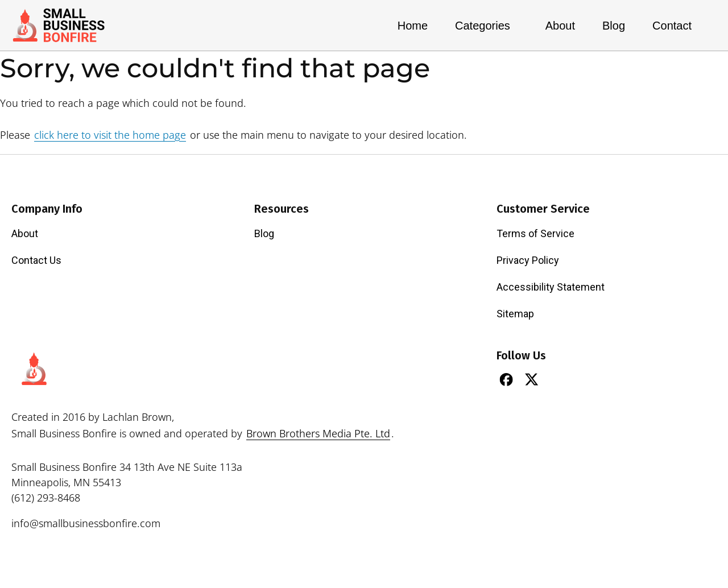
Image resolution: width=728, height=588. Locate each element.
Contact (672, 26)
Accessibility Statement (551, 287)
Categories (487, 26)
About (560, 26)
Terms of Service (535, 233)
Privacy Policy (528, 260)
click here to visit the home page (110, 135)
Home (413, 26)
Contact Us (36, 260)
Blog (614, 26)
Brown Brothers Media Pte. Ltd (318, 433)
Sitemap (515, 314)
